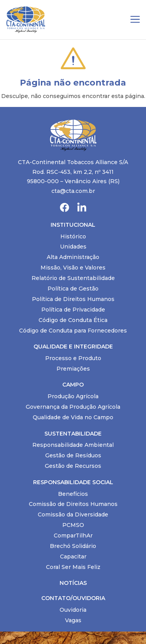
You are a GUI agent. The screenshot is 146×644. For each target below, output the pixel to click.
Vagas (73, 620)
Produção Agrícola (73, 396)
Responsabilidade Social (73, 482)
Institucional (73, 225)
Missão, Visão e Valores (73, 268)
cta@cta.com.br (73, 191)
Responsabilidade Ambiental (73, 445)
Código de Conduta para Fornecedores (73, 331)
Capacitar (73, 556)
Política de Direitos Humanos (73, 299)
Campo (73, 385)
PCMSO (73, 525)
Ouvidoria (73, 610)
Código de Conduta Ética (73, 320)
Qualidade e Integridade (73, 346)
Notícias (73, 583)
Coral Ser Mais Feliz (73, 567)
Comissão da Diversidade (73, 514)
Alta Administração (73, 257)
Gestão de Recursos (73, 466)
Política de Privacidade (73, 310)
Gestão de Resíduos (73, 455)
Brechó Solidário (73, 546)
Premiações (73, 369)
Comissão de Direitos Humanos (73, 504)
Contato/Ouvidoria (73, 598)
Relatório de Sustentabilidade (73, 278)
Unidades (73, 247)
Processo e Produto (73, 358)
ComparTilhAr (73, 535)
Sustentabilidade (73, 434)
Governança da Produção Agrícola (73, 407)
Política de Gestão (73, 289)
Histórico (73, 236)
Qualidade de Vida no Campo (73, 417)
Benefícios (73, 494)
